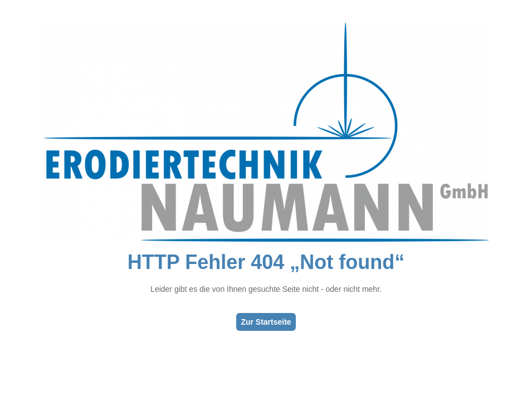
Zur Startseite (266, 322)
